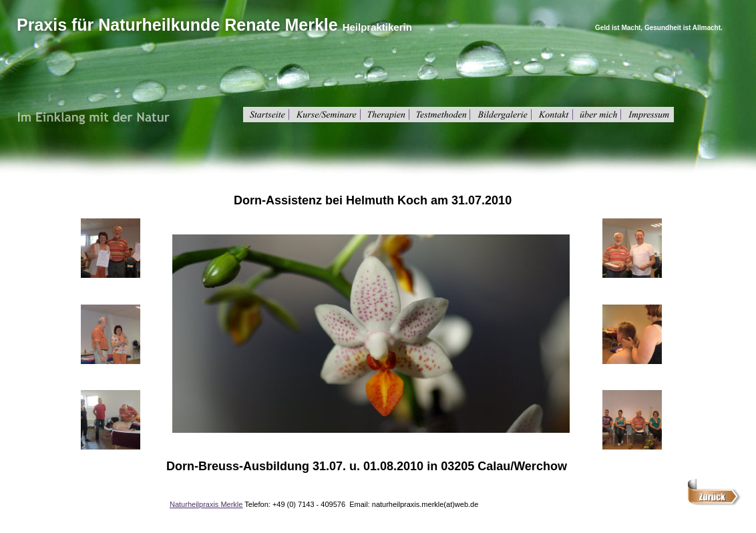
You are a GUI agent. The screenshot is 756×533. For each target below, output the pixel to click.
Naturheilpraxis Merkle (206, 504)
